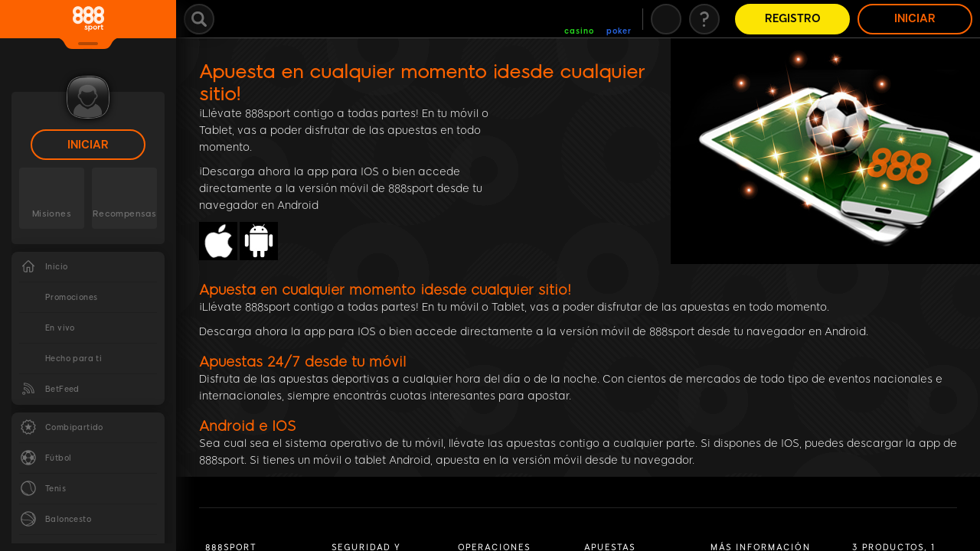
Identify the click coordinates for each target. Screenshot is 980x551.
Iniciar (88, 145)
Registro (793, 19)
